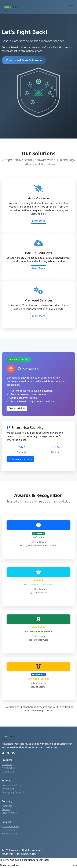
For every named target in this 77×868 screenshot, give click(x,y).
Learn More (39, 221)
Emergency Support (13, 792)
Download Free (17, 408)
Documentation (10, 826)
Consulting (8, 789)
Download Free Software (24, 60)
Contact (6, 809)
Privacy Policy (9, 813)
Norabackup (9, 768)
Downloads (8, 772)
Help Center (8, 830)
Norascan (7, 764)
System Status (10, 834)
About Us (7, 806)
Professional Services (20, 459)
